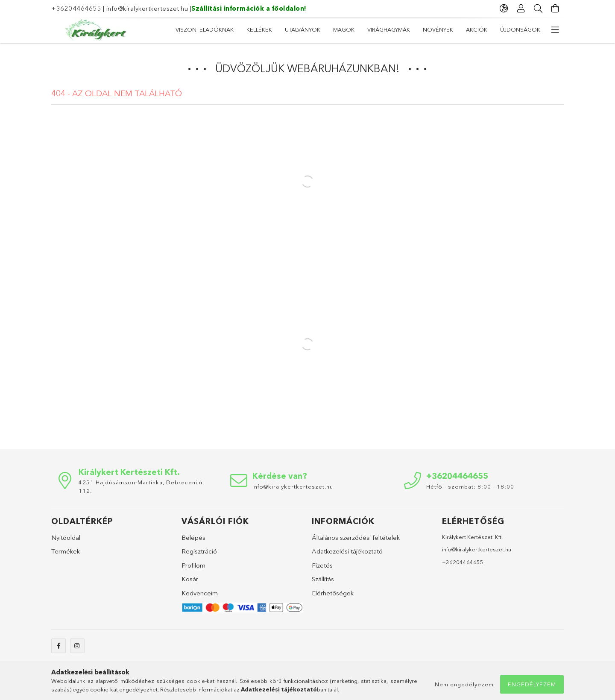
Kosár (190, 579)
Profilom (193, 565)
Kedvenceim (200, 593)
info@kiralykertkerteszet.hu (147, 8)
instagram (77, 646)
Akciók (239, 29)
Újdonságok (196, 29)
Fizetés (322, 565)
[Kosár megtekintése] (555, 9)
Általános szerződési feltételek (356, 537)
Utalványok (413, 29)
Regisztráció (199, 551)
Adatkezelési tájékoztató (347, 551)
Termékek (66, 551)
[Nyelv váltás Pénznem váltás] (504, 9)
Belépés (193, 537)
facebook (59, 646)
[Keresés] (538, 9)
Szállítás (323, 579)
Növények (278, 29)
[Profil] (521, 9)
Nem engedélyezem (464, 684)
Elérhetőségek (333, 593)
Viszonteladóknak (511, 29)
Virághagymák (327, 29)
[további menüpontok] (555, 30)
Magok (372, 29)
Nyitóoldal (66, 537)
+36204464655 (76, 8)
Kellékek (457, 29)
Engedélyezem (532, 684)
